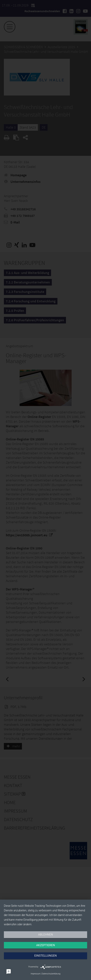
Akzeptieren (45, 945)
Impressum (36, 974)
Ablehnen (45, 935)
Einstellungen (45, 956)
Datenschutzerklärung (51, 974)
